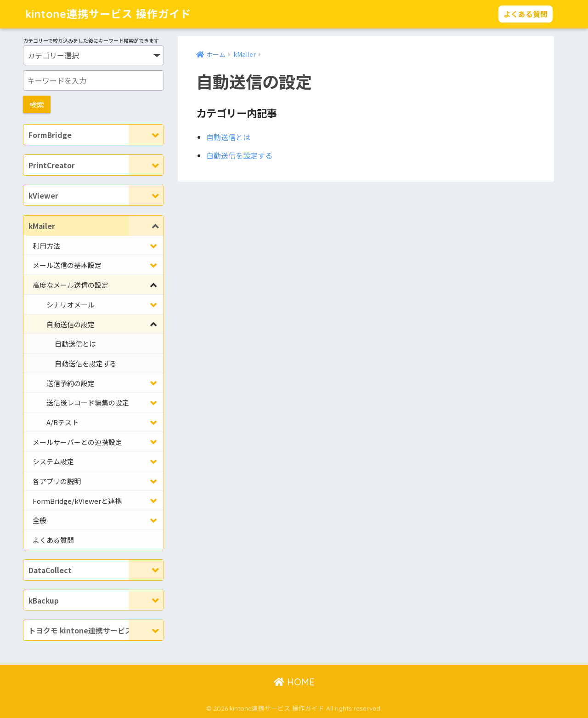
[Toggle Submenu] (146, 135)
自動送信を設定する (239, 155)
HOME (294, 682)
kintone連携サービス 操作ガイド (108, 14)
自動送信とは (228, 137)
